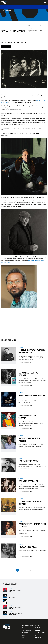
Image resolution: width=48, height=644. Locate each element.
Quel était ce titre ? (40, 633)
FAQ (23, 628)
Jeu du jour (38, 628)
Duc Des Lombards (26, 630)
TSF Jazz (4, 3)
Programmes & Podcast (27, 625)
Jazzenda (37, 630)
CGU (36, 635)
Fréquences (38, 637)
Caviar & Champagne (14, 31)
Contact (37, 625)
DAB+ (23, 637)
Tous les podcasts (7, 11)
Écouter (7, 47)
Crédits (24, 635)
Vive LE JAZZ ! (25, 633)
